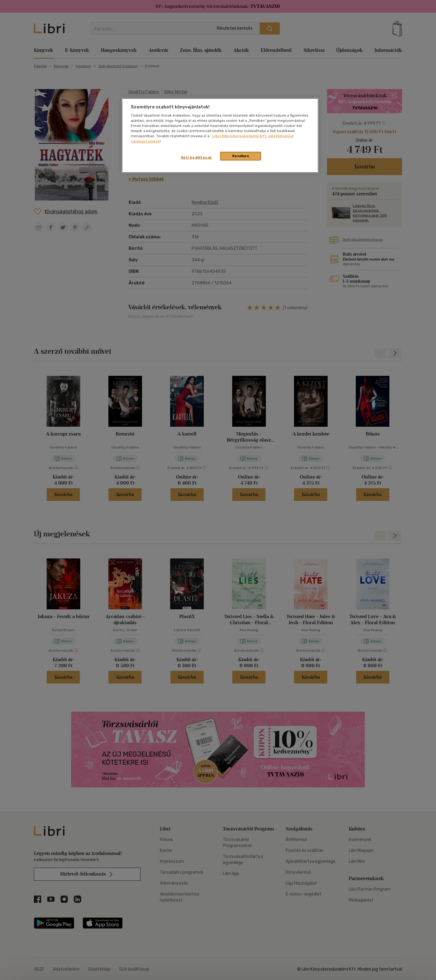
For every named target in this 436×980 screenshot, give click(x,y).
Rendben (241, 156)
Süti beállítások (196, 157)
